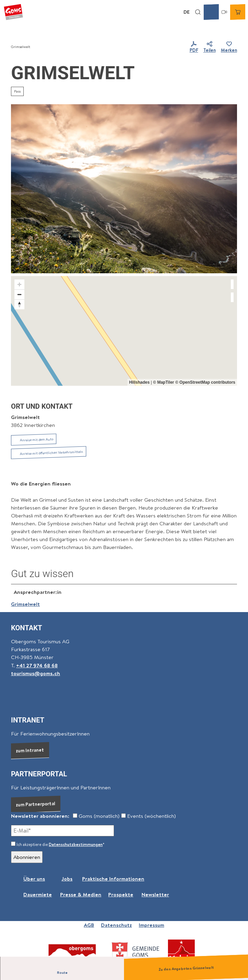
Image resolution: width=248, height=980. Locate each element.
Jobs (67, 879)
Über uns (34, 879)
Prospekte (121, 894)
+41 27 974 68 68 (37, 665)
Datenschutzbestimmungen (76, 844)
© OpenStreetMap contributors (205, 382)
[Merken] (229, 47)
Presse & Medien (81, 894)
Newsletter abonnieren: (40, 816)
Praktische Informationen (113, 879)
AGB (89, 925)
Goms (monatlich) (96, 816)
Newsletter (155, 894)
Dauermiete (38, 894)
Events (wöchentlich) (149, 816)
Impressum (151, 925)
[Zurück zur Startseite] (13, 12)
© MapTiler (163, 382)
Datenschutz (116, 925)
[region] (124, 331)
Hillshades (139, 382)
